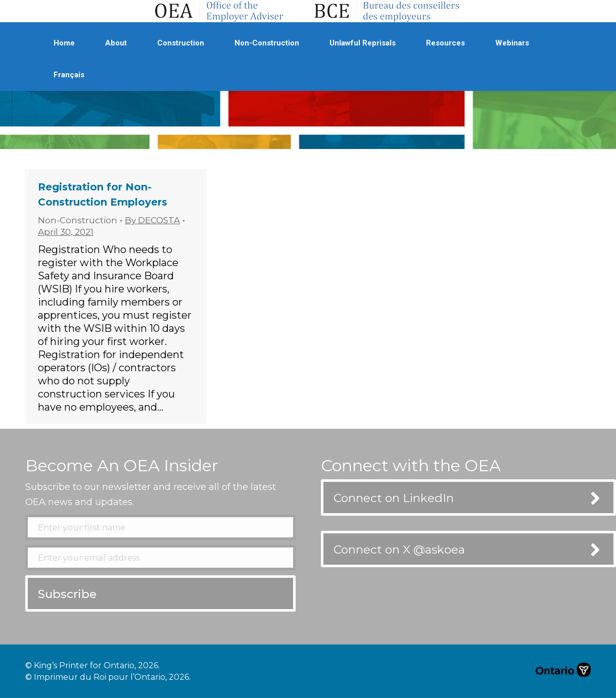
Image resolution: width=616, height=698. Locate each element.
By (152, 220)
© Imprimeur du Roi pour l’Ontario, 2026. (108, 677)
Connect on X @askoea (399, 550)
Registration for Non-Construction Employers (103, 194)
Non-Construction (78, 220)
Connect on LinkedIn (394, 498)
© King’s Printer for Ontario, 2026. (92, 665)
